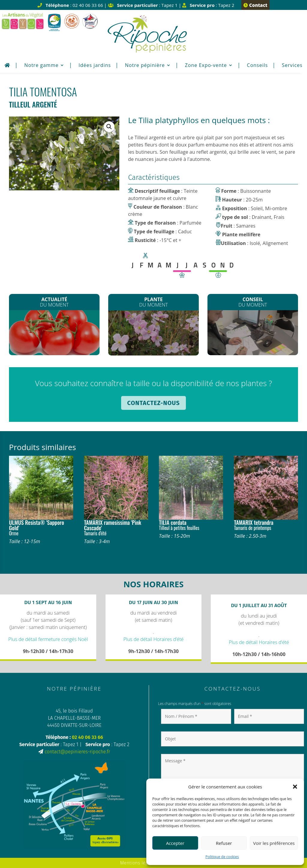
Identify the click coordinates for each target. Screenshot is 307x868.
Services (292, 66)
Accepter (175, 843)
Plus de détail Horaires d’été (154, 639)
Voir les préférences (274, 843)
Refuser (224, 843)
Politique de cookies (222, 857)
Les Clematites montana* (153, 334)
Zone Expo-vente (206, 66)
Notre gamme (41, 66)
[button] (295, 787)
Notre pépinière (145, 66)
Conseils (258, 66)
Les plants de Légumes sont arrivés (54, 333)
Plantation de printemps (253, 332)
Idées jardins (95, 66)
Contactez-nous (153, 403)
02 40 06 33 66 (88, 737)
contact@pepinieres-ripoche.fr (77, 752)
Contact (255, 5)
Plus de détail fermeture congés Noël (48, 639)
